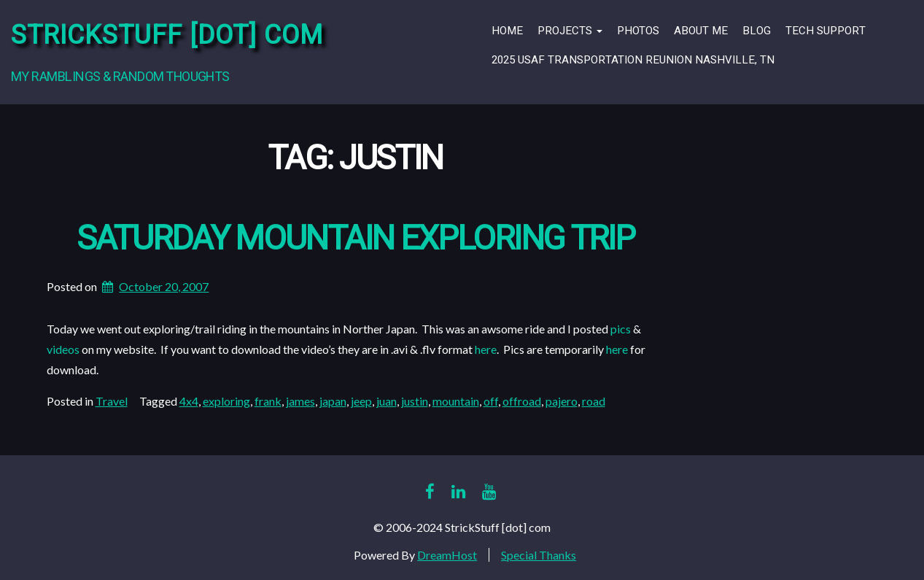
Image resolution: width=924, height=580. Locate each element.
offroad (522, 401)
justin (415, 401)
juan (387, 401)
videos (63, 349)
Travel (112, 401)
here (486, 349)
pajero (562, 401)
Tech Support (826, 31)
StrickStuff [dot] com (167, 35)
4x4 (189, 401)
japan (333, 401)
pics (621, 329)
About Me (701, 31)
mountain (456, 401)
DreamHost (447, 555)
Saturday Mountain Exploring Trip (355, 239)
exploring (226, 401)
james (300, 401)
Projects (570, 31)
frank (268, 401)
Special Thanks (539, 555)
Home (507, 31)
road (594, 401)
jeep (361, 401)
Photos (638, 31)
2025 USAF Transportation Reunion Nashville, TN (633, 60)
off (491, 401)
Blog (757, 31)
